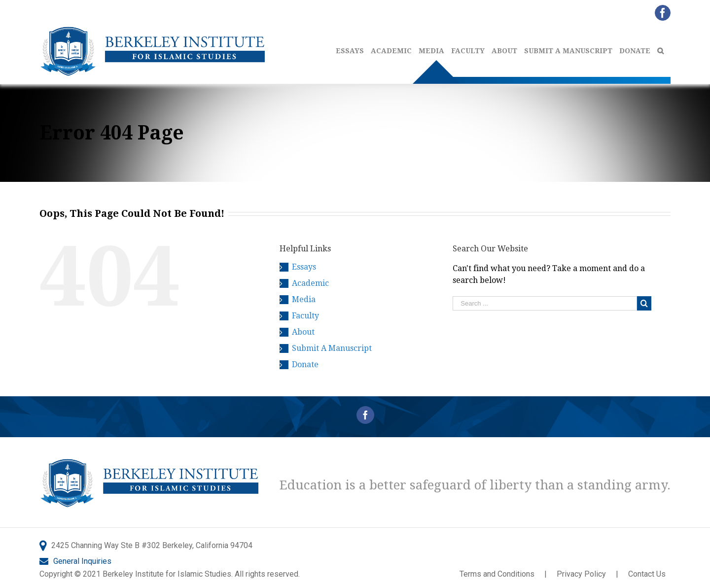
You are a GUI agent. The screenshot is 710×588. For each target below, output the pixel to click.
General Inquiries (82, 561)
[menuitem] (353, 51)
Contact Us (647, 574)
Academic (310, 283)
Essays (304, 267)
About (303, 332)
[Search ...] (545, 303)
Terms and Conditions (497, 574)
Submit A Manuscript (332, 348)
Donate (305, 364)
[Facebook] (365, 415)
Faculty (305, 316)
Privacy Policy (581, 574)
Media (304, 299)
